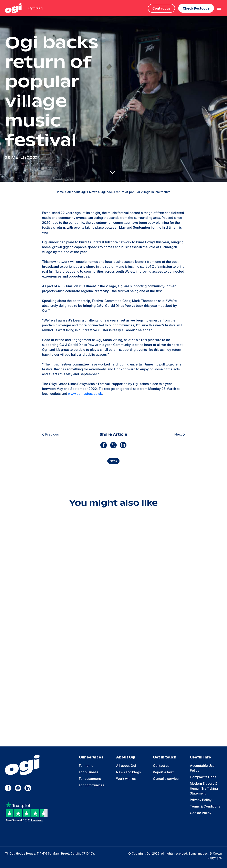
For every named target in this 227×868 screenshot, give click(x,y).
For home (86, 766)
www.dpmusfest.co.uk (85, 394)
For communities (92, 785)
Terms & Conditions (205, 806)
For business (89, 772)
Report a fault (163, 772)
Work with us (126, 779)
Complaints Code (203, 777)
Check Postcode (196, 8)
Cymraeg (35, 8)
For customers (90, 779)
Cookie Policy (201, 813)
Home (60, 192)
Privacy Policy (201, 800)
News (93, 192)
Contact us (161, 8)
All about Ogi (76, 192)
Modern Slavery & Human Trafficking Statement (204, 788)
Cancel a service (166, 779)
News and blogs (128, 772)
